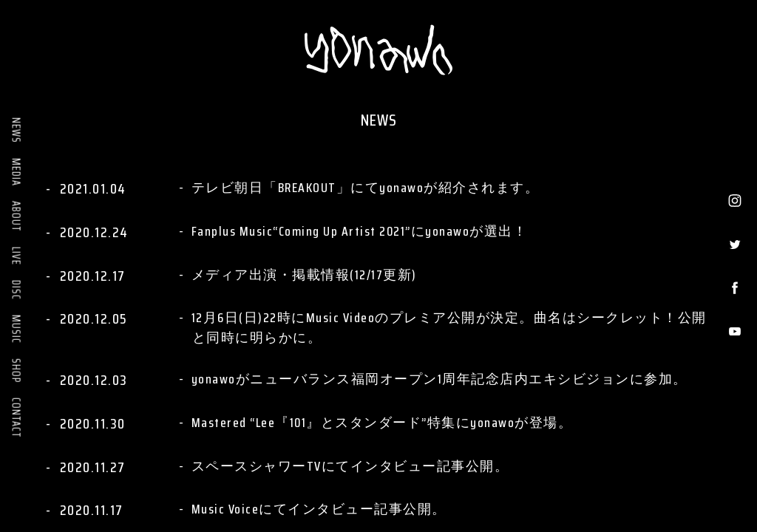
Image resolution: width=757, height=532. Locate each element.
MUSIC (16, 329)
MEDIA (16, 172)
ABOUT (16, 216)
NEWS (16, 130)
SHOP (16, 371)
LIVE (16, 256)
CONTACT (16, 418)
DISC (16, 290)
